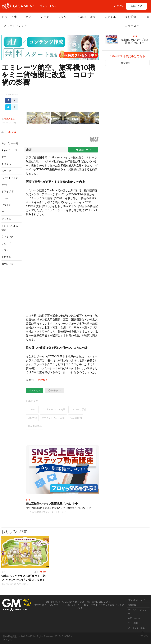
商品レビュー (9, 264)
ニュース (131, 26)
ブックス (6, 219)
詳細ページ (83, 150)
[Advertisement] (12, 316)
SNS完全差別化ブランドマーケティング (47, 512)
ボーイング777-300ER (53, 418)
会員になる (137, 6)
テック (45, 17)
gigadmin (9, 584)
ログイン (119, 6)
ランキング (7, 236)
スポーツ (6, 171)
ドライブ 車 (9, 17)
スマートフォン (14, 26)
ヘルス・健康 (87, 17)
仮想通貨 (131, 17)
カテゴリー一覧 (10, 143)
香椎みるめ (9, 119)
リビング (6, 243)
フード (5, 212)
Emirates (42, 380)
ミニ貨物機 (76, 418)
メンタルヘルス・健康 (54, 409)
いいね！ (35, 390)
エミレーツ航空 (78, 409)
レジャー (63, 17)
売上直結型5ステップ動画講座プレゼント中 (52, 504)
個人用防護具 (35, 426)
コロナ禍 (32, 418)
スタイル (110, 17)
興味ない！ (55, 390)
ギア (28, 17)
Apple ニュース (10, 150)
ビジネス (6, 205)
